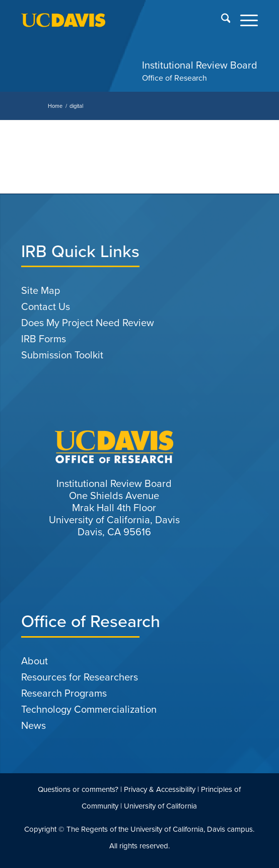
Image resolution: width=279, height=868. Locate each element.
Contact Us (46, 306)
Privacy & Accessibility (160, 789)
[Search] (221, 20)
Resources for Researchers (80, 677)
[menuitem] (221, 20)
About (34, 661)
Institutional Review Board (200, 65)
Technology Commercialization (89, 709)
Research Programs (64, 693)
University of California (160, 806)
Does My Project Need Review (88, 323)
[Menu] (244, 20)
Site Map (41, 290)
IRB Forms (44, 339)
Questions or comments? (78, 789)
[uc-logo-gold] (116, 20)
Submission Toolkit (62, 355)
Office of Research (175, 78)
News (33, 725)
